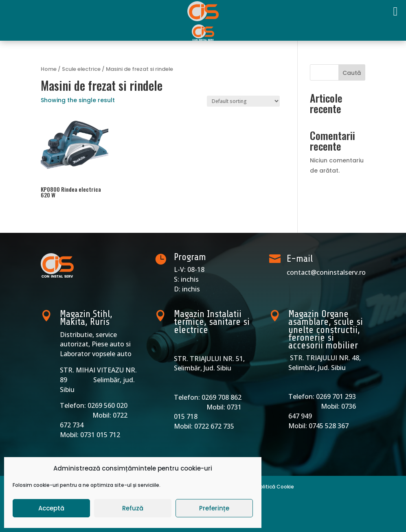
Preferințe (214, 508)
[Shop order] (243, 101)
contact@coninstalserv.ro (326, 272)
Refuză (133, 508)
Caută (352, 73)
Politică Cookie (275, 487)
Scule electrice (81, 69)
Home (49, 69)
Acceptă (51, 508)
